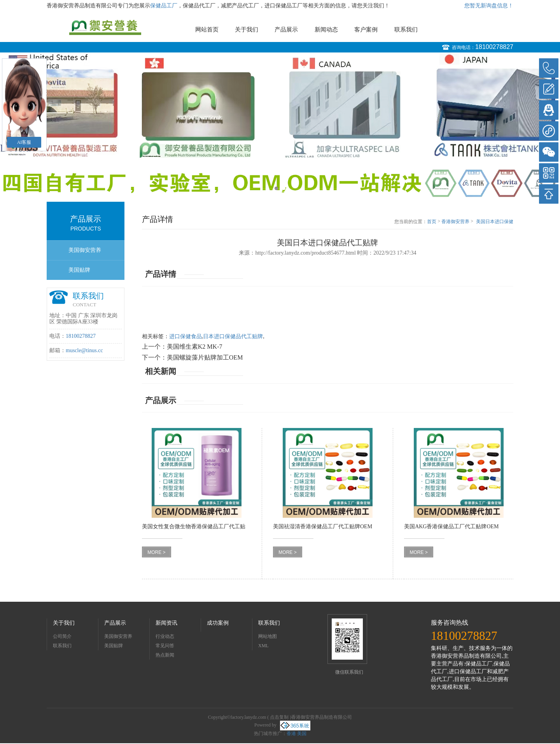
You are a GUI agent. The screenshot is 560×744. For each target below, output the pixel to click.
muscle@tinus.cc (84, 350)
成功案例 (218, 623)
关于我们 (247, 30)
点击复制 (279, 717)
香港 (291, 734)
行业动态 (165, 636)
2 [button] (284, 188)
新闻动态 (326, 30)
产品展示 (286, 30)
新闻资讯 (166, 623)
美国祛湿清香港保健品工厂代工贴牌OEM (323, 527)
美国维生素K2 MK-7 (195, 347)
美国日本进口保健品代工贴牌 (495, 222)
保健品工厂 (164, 6)
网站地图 (268, 636)
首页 (432, 222)
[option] (280, 125)
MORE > (156, 552)
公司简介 (62, 636)
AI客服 (24, 142)
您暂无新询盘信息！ (489, 6)
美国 (302, 734)
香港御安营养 (455, 222)
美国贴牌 (79, 270)
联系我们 (406, 30)
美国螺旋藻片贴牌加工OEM (205, 357)
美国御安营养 (85, 250)
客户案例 (366, 30)
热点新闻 (165, 655)
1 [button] (276, 188)
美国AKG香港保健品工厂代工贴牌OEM (451, 527)
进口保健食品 (185, 336)
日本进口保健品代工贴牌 (233, 336)
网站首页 (207, 30)
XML (263, 646)
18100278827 (494, 47)
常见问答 (165, 646)
